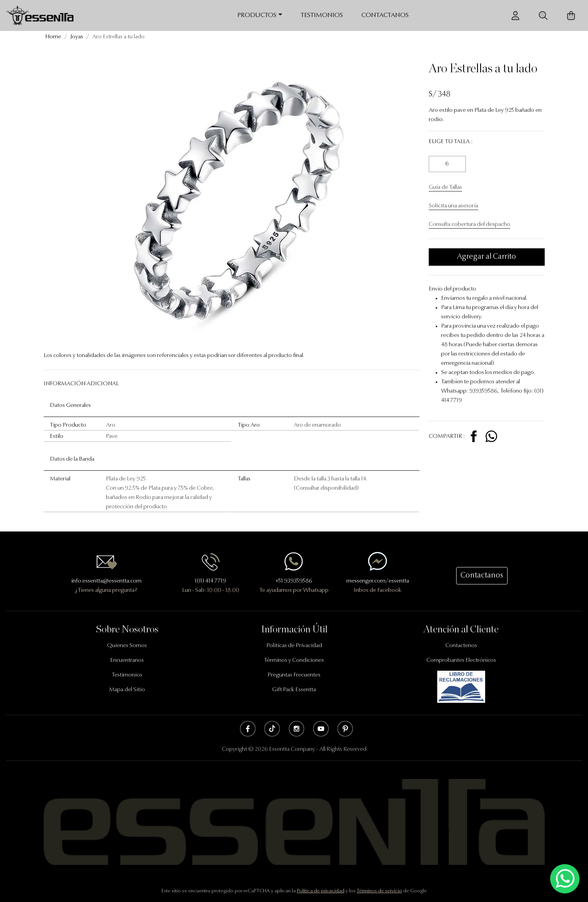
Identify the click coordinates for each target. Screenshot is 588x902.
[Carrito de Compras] (571, 16)
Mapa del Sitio (127, 690)
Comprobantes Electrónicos (461, 660)
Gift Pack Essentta (294, 690)
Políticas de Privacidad (294, 646)
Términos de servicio (379, 891)
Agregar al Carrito (487, 257)
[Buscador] (543, 16)
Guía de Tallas (445, 187)
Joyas (77, 37)
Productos (257, 15)
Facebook (248, 729)
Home (53, 37)
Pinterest (345, 729)
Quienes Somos (127, 646)
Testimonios (322, 15)
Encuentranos (127, 660)
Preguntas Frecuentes (294, 675)
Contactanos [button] (482, 576)
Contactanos (385, 15)
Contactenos (461, 646)
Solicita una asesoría (453, 206)
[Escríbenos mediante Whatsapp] (565, 879)
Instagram (297, 729)
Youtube (321, 729)
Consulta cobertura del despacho (470, 225)
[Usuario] (515, 16)
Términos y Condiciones (294, 660)
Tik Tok (272, 729)
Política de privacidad (321, 891)
